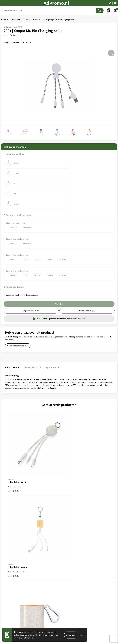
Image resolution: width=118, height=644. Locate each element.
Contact (5, 589)
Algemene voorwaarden (70, 589)
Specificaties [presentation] (51, 347)
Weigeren (81, 635)
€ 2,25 (67, 528)
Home (4, 20)
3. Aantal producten (14, 266)
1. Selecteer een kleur (15, 154)
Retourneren (7, 600)
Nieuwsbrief (65, 556)
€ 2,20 (13, 456)
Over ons (64, 552)
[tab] (13, 347)
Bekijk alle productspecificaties (17, 42)
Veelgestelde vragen (69, 559)
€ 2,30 (67, 456)
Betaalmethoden (8, 597)
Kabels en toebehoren (21, 20)
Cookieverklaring (67, 593)
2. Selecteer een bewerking (17, 195)
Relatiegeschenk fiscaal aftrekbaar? (75, 563)
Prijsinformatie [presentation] (32, 347)
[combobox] (49, 11)
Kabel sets (37, 20)
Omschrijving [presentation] (13, 347)
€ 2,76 (13, 528)
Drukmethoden (66, 567)
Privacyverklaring (67, 597)
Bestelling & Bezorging (11, 593)
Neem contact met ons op (18, 325)
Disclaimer (65, 600)
